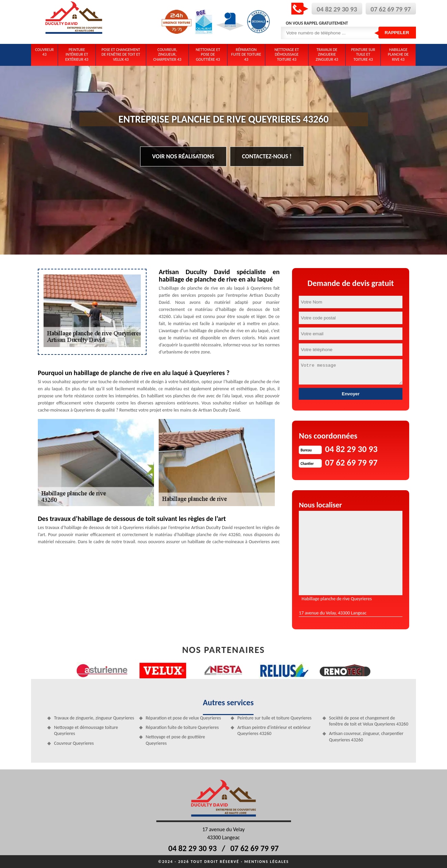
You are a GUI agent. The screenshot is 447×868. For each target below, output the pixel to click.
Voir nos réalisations (183, 156)
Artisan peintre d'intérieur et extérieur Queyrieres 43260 (274, 730)
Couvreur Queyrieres (74, 743)
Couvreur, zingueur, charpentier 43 (167, 55)
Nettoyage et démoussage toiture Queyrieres (86, 730)
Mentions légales (267, 862)
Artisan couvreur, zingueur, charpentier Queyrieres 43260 (366, 737)
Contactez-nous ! (267, 156)
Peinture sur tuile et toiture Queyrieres (274, 718)
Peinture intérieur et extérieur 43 (77, 55)
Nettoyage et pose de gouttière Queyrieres (176, 740)
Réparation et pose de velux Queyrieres (183, 718)
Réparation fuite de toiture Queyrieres (182, 727)
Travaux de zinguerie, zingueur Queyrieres (94, 718)
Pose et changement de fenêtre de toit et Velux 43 (121, 55)
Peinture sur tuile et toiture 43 (363, 55)
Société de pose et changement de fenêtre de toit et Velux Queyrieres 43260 (369, 721)
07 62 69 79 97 (391, 9)
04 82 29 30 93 (337, 9)
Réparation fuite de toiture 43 (246, 55)
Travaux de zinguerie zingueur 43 (327, 55)
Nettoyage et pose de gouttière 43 (208, 55)
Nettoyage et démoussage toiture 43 (287, 55)
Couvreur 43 (44, 52)
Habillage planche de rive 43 (398, 55)
